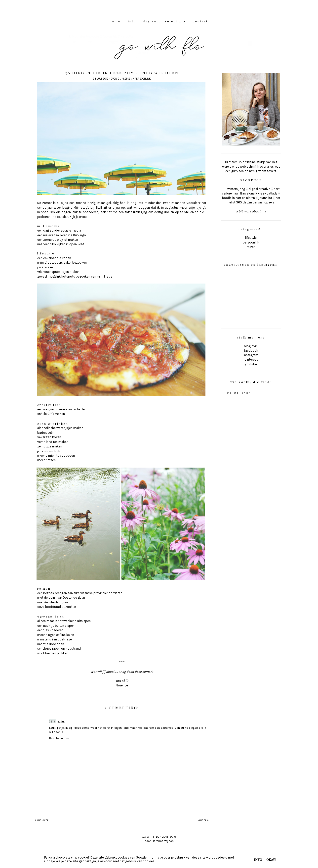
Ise (53, 721)
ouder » (203, 820)
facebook (251, 351)
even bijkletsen (121, 79)
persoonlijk (143, 79)
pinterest (251, 360)
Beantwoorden (59, 738)
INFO (132, 21)
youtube (251, 364)
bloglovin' (251, 346)
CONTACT (200, 21)
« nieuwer (41, 820)
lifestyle (251, 238)
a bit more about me (251, 211)
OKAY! (271, 859)
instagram (251, 355)
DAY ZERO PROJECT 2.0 (164, 21)
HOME (115, 21)
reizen (251, 247)
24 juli (61, 721)
